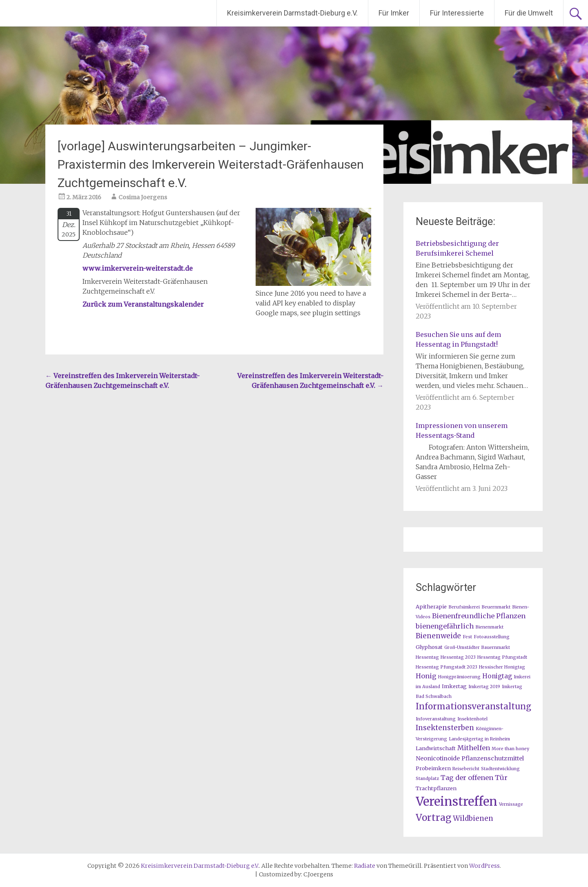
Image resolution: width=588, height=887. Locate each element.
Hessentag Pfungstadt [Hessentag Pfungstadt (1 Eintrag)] (502, 657)
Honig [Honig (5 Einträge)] (426, 676)
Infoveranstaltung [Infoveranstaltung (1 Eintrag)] (436, 719)
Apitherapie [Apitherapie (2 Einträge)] (431, 606)
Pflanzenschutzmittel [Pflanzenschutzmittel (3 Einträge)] (493, 758)
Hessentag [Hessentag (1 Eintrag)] (427, 657)
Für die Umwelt (529, 13)
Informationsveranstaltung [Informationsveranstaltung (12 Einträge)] (473, 706)
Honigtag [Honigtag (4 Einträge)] (497, 676)
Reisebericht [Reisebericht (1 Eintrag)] (466, 769)
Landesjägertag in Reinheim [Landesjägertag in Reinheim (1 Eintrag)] (479, 739)
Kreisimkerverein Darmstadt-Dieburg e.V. (292, 13)
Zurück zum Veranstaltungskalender (143, 304)
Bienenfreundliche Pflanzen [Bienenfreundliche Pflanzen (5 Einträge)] (479, 616)
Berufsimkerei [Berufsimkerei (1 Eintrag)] (464, 607)
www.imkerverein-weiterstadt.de (138, 268)
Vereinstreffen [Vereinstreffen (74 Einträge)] (457, 801)
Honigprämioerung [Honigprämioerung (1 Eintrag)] (459, 677)
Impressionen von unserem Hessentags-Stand (462, 430)
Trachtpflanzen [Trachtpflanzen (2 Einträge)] (436, 788)
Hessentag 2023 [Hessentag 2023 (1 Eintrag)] (458, 657)
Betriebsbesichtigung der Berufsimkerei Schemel (457, 248)
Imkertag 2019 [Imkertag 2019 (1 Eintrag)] (484, 687)
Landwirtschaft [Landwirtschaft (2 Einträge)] (436, 748)
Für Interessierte (457, 13)
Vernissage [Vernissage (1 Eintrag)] (511, 804)
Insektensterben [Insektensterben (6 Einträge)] (445, 728)
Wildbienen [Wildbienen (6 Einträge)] (473, 818)
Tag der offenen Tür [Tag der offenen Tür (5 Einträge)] (474, 778)
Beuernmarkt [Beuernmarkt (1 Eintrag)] (496, 607)
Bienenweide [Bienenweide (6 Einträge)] (438, 636)
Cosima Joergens (143, 197)
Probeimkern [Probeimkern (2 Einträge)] (433, 768)
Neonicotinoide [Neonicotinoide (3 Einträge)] (438, 758)
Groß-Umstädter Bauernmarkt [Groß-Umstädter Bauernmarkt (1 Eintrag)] (477, 647)
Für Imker (394, 13)
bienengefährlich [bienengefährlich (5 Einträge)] (445, 626)
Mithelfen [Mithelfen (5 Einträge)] (474, 748)
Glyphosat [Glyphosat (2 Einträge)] (429, 647)
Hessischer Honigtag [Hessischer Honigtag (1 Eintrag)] (502, 667)
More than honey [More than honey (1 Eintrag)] (510, 749)
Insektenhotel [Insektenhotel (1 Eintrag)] (472, 719)
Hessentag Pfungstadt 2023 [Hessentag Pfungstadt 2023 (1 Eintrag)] (447, 667)
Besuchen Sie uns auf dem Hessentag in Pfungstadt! (458, 339)
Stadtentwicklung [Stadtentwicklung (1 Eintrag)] (500, 769)
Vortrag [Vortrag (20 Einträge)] (433, 818)
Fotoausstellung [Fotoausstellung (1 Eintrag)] (492, 637)
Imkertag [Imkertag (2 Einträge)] (454, 686)
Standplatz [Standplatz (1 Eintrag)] (427, 779)
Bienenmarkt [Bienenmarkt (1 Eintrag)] (489, 627)
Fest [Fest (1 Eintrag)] (467, 637)
